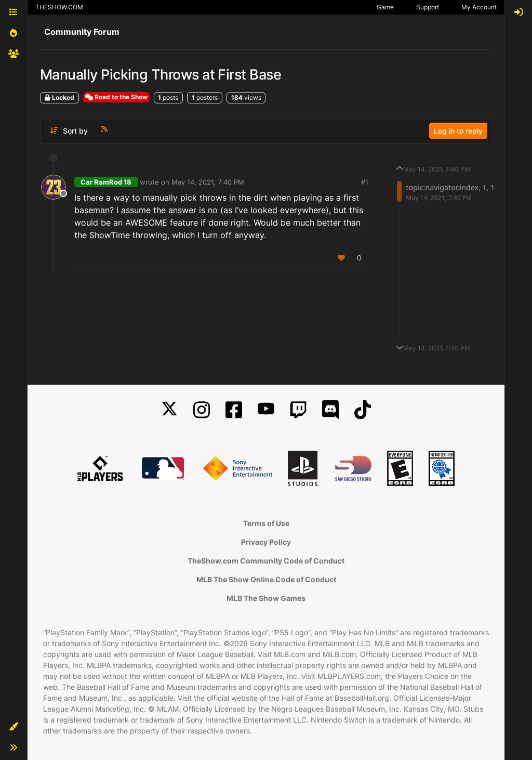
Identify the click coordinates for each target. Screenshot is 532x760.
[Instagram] (202, 410)
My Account (479, 7)
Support (428, 7)
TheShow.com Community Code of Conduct (266, 561)
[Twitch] (298, 410)
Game (385, 7)
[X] (169, 410)
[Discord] (330, 410)
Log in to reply (458, 131)
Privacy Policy (266, 542)
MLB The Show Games (266, 598)
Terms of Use (266, 523)
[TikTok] (363, 410)
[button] (14, 727)
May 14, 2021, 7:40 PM (208, 182)
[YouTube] (266, 410)
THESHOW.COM (59, 7)
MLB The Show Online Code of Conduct (266, 579)
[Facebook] (234, 410)
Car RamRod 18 (106, 182)
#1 (365, 182)
